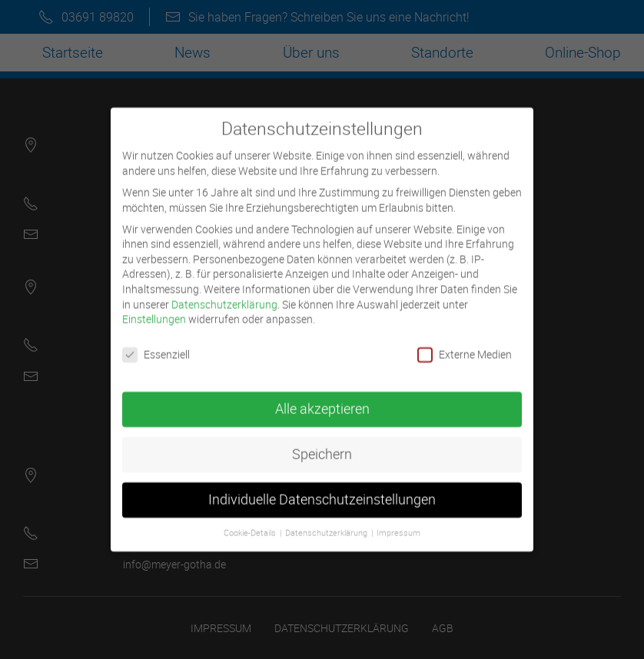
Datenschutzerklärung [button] (327, 522)
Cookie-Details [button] (251, 522)
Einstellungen (154, 308)
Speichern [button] (322, 444)
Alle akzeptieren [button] (322, 398)
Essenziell (156, 344)
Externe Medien (465, 344)
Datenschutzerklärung (224, 293)
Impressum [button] (398, 522)
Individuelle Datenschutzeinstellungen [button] (322, 489)
